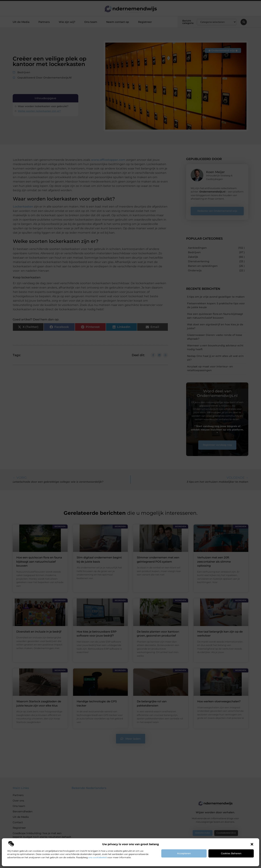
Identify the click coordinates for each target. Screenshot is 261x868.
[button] (252, 844)
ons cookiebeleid (98, 857)
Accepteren (184, 853)
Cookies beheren (231, 853)
